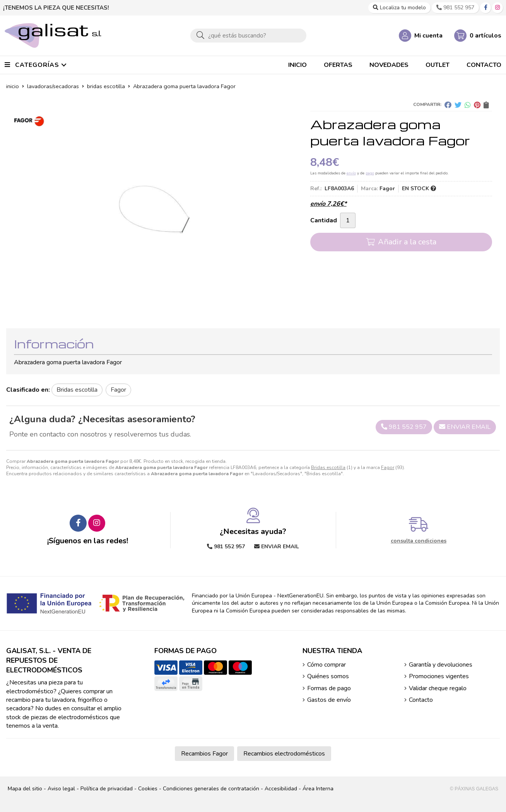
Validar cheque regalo (438, 688)
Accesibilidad (281, 789)
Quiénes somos (328, 676)
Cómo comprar (327, 665)
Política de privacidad (107, 789)
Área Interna (318, 789)
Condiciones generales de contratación (211, 789)
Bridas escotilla (328, 467)
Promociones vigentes (439, 676)
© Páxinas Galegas (474, 789)
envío (351, 173)
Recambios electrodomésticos (284, 754)
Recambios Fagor (204, 754)
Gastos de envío (329, 700)
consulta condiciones (419, 541)
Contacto (421, 700)
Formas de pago (329, 688)
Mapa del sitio (25, 789)
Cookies (148, 789)
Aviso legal (61, 789)
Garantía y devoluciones (441, 665)
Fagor (388, 467)
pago (370, 173)
